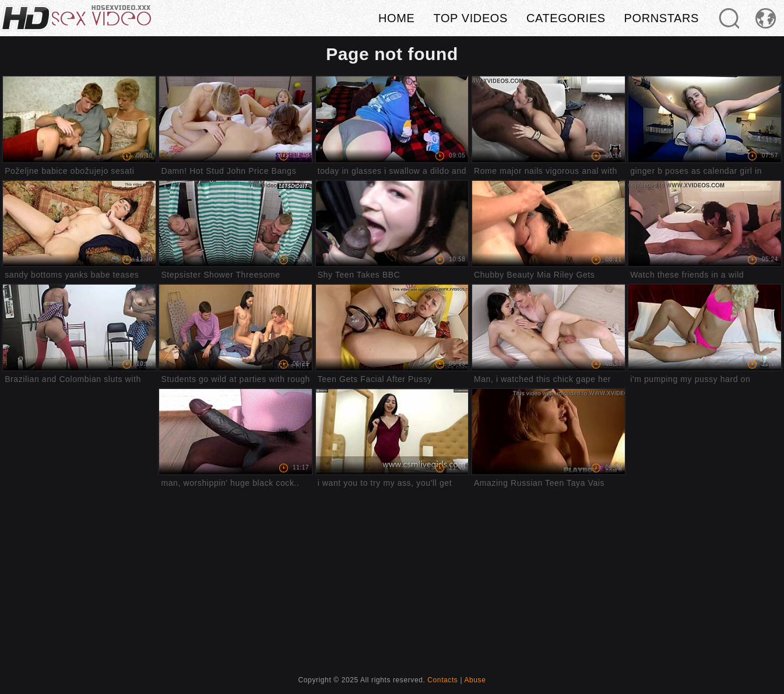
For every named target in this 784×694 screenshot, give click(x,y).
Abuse (475, 680)
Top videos (470, 18)
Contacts (442, 680)
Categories (566, 18)
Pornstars (662, 18)
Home (396, 18)
